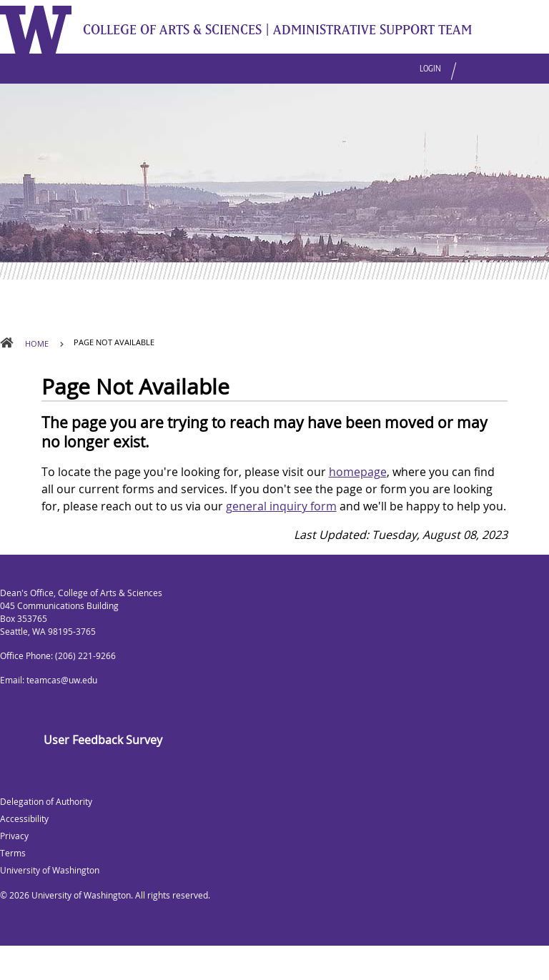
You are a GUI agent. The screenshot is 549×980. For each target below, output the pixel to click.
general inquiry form (281, 506)
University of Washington (81, 895)
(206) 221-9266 (85, 656)
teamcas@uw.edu (62, 680)
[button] (460, 62)
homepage (358, 472)
